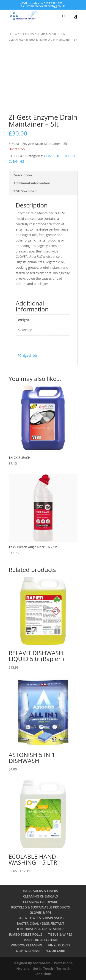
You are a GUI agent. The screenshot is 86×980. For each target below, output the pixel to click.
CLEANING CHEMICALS (35, 34)
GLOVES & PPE (41, 912)
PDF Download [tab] (25, 191)
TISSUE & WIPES (60, 934)
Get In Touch (43, 968)
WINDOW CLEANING (26, 945)
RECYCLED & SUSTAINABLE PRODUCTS (41, 907)
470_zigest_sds (27, 355)
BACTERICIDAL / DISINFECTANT (40, 923)
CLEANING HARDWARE (41, 902)
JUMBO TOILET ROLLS (25, 934)
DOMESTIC (52, 156)
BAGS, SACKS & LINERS (40, 891)
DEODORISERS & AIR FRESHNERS (40, 929)
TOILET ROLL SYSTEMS (40, 940)
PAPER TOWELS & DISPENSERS (41, 918)
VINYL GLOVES (59, 945)
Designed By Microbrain (31, 963)
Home (13, 34)
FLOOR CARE (55, 951)
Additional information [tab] (32, 183)
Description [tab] (23, 175)
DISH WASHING (28, 951)
